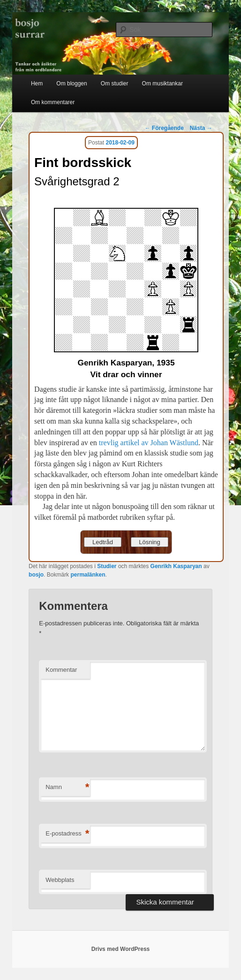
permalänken (88, 575)
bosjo (36, 575)
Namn (67, 787)
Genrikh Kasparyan (176, 566)
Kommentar (61, 670)
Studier (107, 566)
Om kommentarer (53, 102)
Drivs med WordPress (121, 949)
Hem (37, 84)
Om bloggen (72, 84)
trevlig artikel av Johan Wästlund (149, 443)
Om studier (115, 84)
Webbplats (60, 880)
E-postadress (67, 834)
